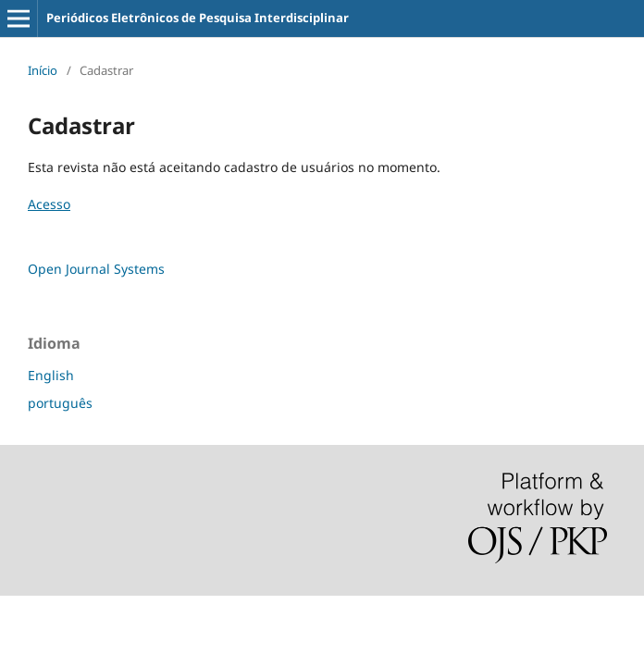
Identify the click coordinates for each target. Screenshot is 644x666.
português (60, 403)
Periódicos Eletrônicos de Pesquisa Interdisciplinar (198, 18)
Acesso (49, 204)
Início (43, 70)
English (51, 375)
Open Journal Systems (96, 269)
